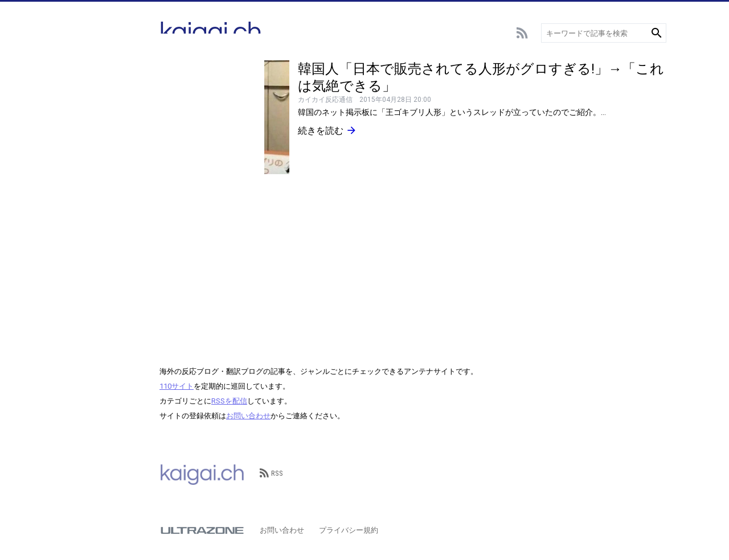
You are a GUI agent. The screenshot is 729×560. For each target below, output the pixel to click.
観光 (72, 238)
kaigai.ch (202, 473)
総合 (72, 67)
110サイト (177, 386)
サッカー (80, 84)
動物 (72, 221)
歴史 (72, 272)
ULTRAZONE (202, 530)
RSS (271, 473)
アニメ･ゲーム (89, 135)
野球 (72, 101)
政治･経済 (82, 255)
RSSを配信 (229, 401)
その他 (76, 289)
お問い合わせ (248, 416)
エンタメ (80, 152)
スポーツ (80, 118)
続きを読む (327, 130)
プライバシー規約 (349, 530)
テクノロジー (87, 186)
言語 (72, 203)
